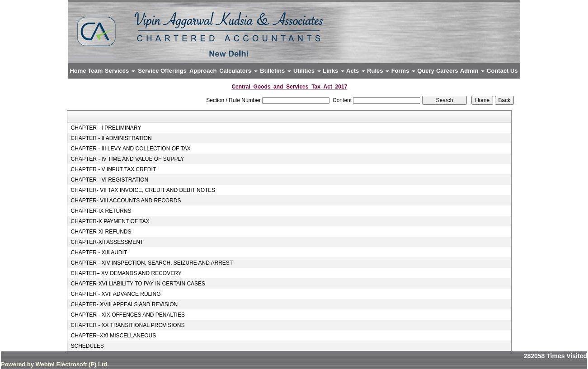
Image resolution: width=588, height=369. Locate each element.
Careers (447, 71)
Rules (378, 71)
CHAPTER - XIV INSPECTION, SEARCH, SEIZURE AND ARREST (152, 263)
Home (78, 71)
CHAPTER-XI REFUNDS (101, 232)
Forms (403, 71)
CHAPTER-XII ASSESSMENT (107, 242)
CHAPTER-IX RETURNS (101, 211)
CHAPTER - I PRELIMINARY (106, 128)
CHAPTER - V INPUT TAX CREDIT (113, 169)
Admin (472, 71)
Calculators (238, 71)
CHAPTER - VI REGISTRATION (109, 180)
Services (120, 71)
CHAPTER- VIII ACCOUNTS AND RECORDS (126, 201)
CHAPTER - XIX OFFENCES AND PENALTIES (128, 315)
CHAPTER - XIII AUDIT (99, 252)
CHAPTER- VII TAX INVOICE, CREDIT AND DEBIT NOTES (143, 190)
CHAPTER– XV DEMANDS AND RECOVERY (126, 273)
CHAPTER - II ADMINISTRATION (111, 138)
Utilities (307, 71)
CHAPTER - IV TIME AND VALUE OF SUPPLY (127, 159)
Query (426, 71)
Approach (203, 71)
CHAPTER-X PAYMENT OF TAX (110, 221)
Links (334, 71)
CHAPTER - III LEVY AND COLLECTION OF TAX (130, 149)
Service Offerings (162, 71)
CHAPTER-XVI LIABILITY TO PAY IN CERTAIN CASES (138, 284)
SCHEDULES (87, 346)
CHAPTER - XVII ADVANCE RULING (115, 294)
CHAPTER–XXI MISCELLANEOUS (113, 336)
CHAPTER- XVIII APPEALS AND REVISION (124, 304)
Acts (356, 71)
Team (95, 71)
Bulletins (275, 71)
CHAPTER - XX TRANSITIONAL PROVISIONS (127, 325)
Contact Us (502, 71)
